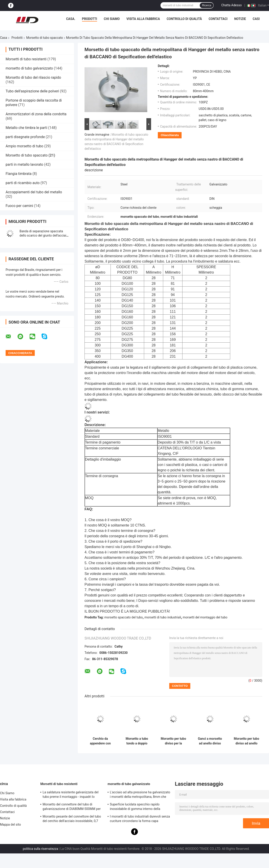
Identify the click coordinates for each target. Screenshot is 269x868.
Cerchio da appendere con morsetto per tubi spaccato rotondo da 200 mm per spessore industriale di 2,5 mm (100, 741)
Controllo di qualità (184, 19)
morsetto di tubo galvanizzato (29, 68)
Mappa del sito (10, 824)
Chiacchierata (170, 135)
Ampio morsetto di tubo (24, 146)
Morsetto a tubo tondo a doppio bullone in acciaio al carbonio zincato (137, 741)
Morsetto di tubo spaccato (45, 38)
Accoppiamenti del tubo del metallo (34, 192)
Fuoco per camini (19, 206)
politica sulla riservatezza (40, 849)
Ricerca (207, 5)
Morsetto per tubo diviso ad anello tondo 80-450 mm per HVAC (246, 741)
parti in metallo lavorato (24, 164)
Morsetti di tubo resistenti (26, 59)
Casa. (71, 19)
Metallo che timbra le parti (26, 128)
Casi (256, 19)
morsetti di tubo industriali (163, 617)
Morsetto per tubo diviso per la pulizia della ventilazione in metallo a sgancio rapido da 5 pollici (173, 741)
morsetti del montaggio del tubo (205, 617)
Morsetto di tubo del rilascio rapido (33, 77)
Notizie (240, 19)
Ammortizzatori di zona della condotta (36, 114)
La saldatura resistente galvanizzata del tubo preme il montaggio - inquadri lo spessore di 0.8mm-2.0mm (71, 795)
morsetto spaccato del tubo (124, 617)
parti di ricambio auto (23, 183)
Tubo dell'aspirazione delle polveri (32, 91)
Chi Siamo (112, 19)
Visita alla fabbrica (143, 19)
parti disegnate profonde (25, 137)
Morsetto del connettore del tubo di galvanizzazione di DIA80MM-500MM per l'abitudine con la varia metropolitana (72, 807)
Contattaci (218, 19)
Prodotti (90, 19)
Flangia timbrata (19, 174)
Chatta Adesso (232, 5)
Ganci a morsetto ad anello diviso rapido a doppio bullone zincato (210, 741)
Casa (4, 38)
